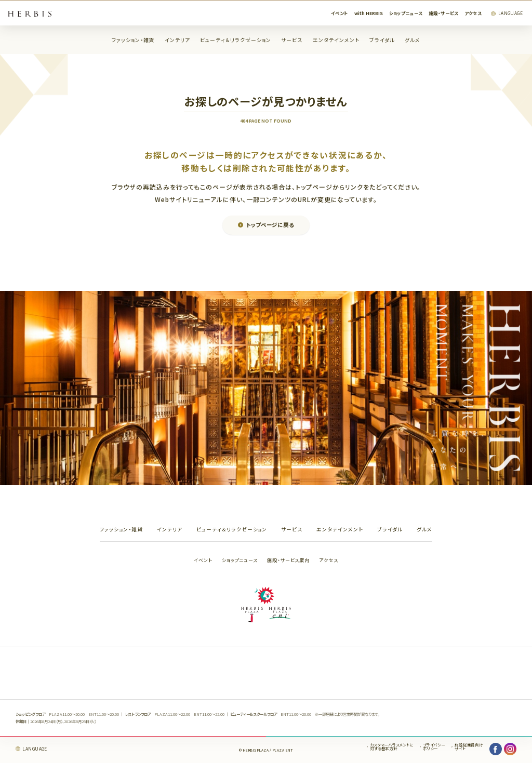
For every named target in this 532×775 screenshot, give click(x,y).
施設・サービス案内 (288, 560)
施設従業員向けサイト (469, 747)
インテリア (177, 41)
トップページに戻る (270, 225)
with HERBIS (369, 13)
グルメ (413, 41)
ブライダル (382, 41)
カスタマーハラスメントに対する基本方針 (391, 747)
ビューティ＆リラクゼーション (236, 41)
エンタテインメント (336, 41)
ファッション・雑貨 (133, 41)
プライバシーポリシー (434, 747)
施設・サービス (443, 13)
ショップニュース (406, 13)
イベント (340, 13)
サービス (292, 41)
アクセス (473, 13)
